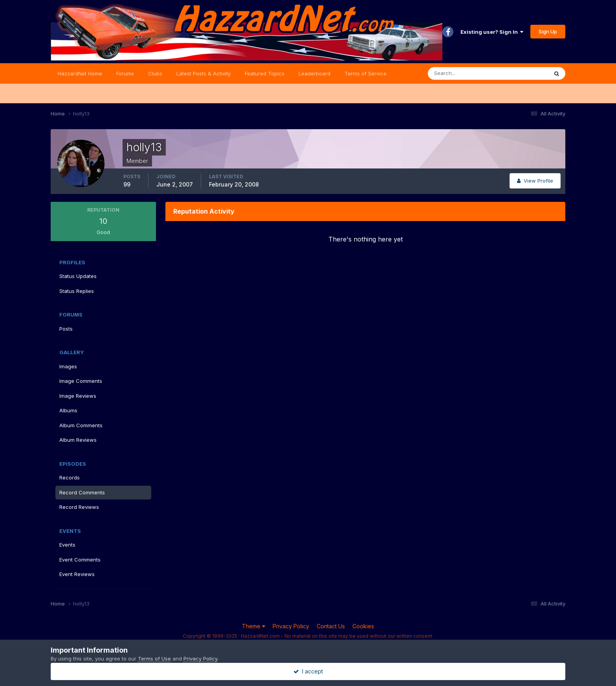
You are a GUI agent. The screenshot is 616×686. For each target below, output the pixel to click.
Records (70, 477)
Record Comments (82, 492)
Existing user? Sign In (492, 32)
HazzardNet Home (80, 73)
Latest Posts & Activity (203, 73)
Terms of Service (366, 73)
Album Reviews (78, 440)
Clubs (155, 73)
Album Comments (81, 425)
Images (68, 366)
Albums (68, 410)
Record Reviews (79, 507)
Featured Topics (265, 73)
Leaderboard (314, 73)
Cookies (363, 626)
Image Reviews (78, 396)
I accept (308, 671)
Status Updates (78, 276)
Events (67, 545)
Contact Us (331, 626)
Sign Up (548, 31)
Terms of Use (154, 659)
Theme (254, 626)
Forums (125, 73)
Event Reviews (77, 574)
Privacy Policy (291, 626)
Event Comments (80, 560)
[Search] (462, 73)
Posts (66, 329)
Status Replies (77, 291)
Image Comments (81, 381)
